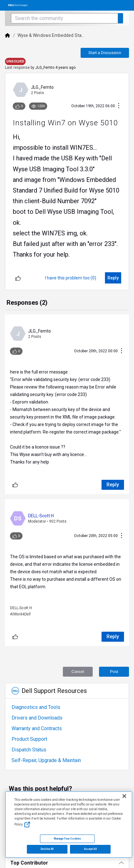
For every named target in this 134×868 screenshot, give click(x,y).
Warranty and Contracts (37, 728)
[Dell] (7, 35)
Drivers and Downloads (37, 718)
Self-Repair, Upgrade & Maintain (46, 760)
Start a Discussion (105, 53)
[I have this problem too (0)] (71, 278)
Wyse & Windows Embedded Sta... (51, 35)
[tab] (27, 303)
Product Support (29, 739)
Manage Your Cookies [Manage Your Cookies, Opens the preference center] (67, 839)
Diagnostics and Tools (36, 707)
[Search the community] (64, 18)
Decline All (47, 849)
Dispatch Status (29, 750)
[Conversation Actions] (119, 106)
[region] (69, 825)
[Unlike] (18, 278)
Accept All (90, 849)
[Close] (124, 796)
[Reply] (113, 278)
